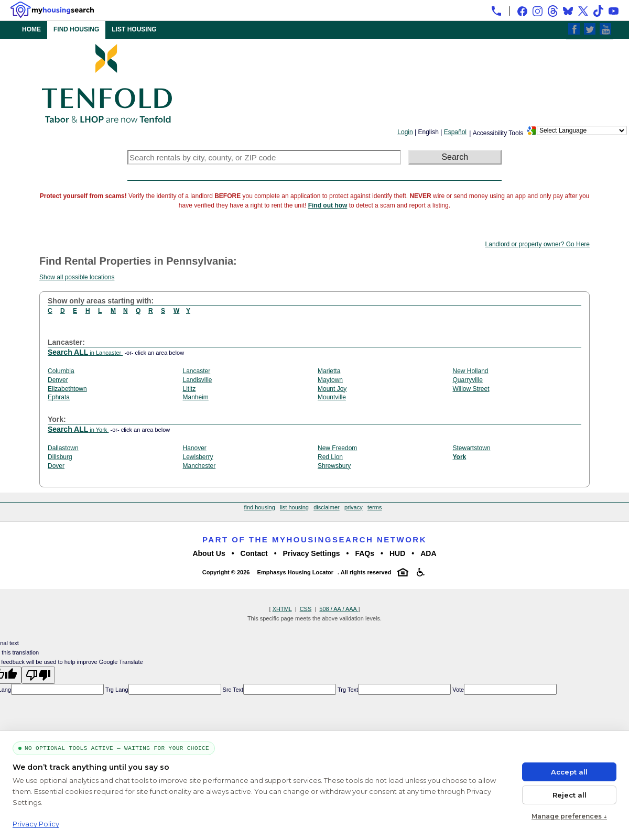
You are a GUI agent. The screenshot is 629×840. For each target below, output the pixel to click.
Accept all (569, 772)
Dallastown (63, 448)
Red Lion (330, 457)
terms (375, 507)
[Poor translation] (38, 675)
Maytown (330, 380)
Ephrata (59, 397)
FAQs (365, 553)
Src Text (232, 690)
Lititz (189, 389)
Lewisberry (198, 457)
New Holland (471, 371)
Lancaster (197, 371)
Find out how (328, 205)
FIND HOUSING (76, 29)
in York (78, 430)
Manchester (199, 466)
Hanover (195, 448)
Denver (58, 380)
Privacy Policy (36, 824)
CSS (306, 609)
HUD (397, 553)
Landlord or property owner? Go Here (538, 244)
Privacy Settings (312, 553)
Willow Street (471, 389)
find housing (259, 507)
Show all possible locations (77, 277)
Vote (457, 690)
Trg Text (347, 690)
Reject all (570, 795)
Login (405, 132)
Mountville (332, 397)
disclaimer (327, 507)
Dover (56, 466)
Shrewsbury (334, 466)
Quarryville (468, 380)
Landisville (198, 380)
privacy (354, 507)
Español (455, 132)
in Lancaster (85, 353)
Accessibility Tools (498, 133)
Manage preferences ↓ (569, 816)
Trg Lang (116, 690)
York (460, 457)
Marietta (329, 371)
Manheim (196, 397)
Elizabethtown (67, 389)
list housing (294, 507)
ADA (428, 553)
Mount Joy (332, 389)
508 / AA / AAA (339, 609)
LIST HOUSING (134, 29)
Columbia (61, 371)
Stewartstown (472, 448)
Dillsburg (60, 457)
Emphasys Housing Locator (295, 572)
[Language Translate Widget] (582, 130)
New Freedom (337, 448)
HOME (31, 29)
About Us (209, 553)
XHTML (282, 609)
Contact (254, 553)
